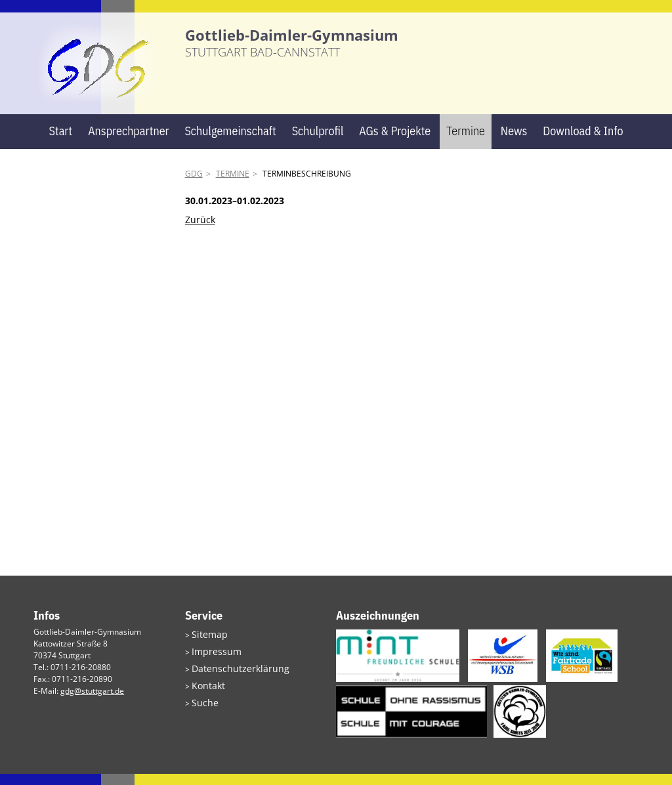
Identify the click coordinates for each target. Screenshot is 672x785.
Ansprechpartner (128, 142)
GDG (194, 185)
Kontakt (205, 692)
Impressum (212, 661)
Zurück (200, 231)
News (514, 142)
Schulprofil (318, 142)
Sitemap (207, 645)
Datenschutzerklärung (232, 676)
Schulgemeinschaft (230, 142)
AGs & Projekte (395, 142)
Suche (203, 708)
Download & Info (583, 142)
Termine (466, 142)
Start (60, 142)
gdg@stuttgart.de (92, 702)
